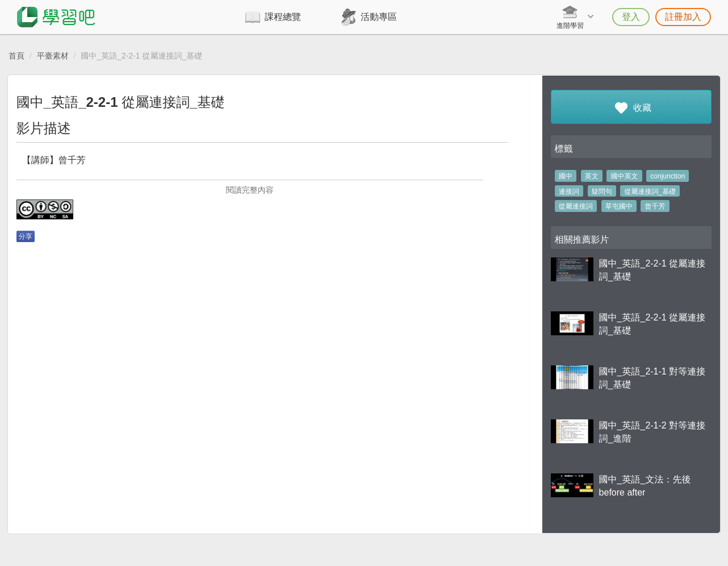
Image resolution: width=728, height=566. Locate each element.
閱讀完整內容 (250, 190)
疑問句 (602, 192)
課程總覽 (283, 17)
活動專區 (379, 17)
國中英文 (625, 176)
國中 (566, 176)
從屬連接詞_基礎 (650, 192)
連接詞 (569, 192)
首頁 (16, 56)
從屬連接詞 (576, 206)
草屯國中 (619, 206)
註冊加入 (683, 17)
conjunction (668, 176)
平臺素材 (53, 56)
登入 (631, 17)
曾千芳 (655, 206)
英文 (592, 176)
